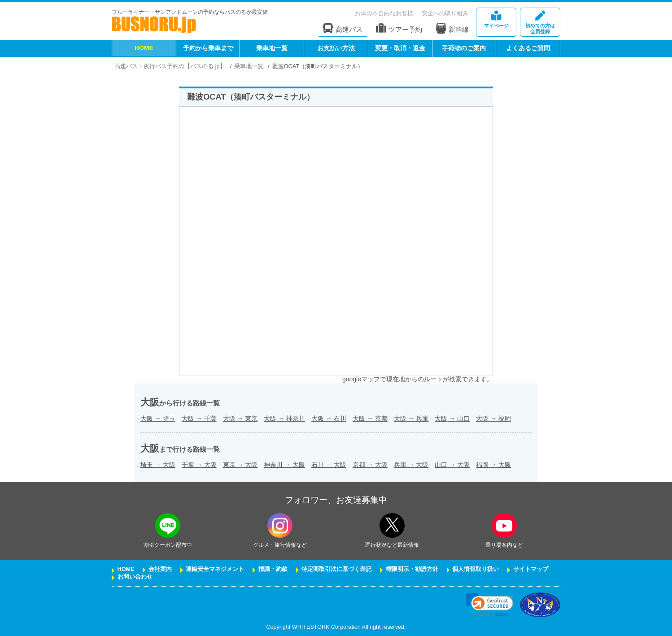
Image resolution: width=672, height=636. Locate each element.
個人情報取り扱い (476, 569)
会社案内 (160, 569)
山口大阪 (452, 465)
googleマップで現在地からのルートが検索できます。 (418, 379)
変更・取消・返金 (400, 48)
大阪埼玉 (158, 418)
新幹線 (452, 28)
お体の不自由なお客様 (384, 13)
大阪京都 (370, 418)
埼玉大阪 (158, 465)
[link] (490, 605)
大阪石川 (329, 418)
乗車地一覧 (272, 48)
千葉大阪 (199, 465)
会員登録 (540, 23)
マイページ (496, 20)
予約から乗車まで (208, 48)
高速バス (343, 28)
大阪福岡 (493, 418)
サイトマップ (531, 569)
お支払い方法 (336, 48)
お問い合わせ (135, 577)
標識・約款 (273, 569)
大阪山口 (452, 418)
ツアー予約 (399, 28)
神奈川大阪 (284, 465)
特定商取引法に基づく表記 (336, 569)
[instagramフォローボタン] (280, 525)
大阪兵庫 (411, 418)
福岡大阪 (493, 465)
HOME (144, 48)
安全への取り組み (445, 13)
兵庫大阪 (411, 465)
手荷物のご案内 (464, 48)
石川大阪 (329, 465)
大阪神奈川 (284, 418)
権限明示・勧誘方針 (412, 569)
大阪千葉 (199, 418)
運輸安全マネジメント (215, 569)
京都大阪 (370, 465)
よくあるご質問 (528, 48)
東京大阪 (240, 465)
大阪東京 (240, 418)
